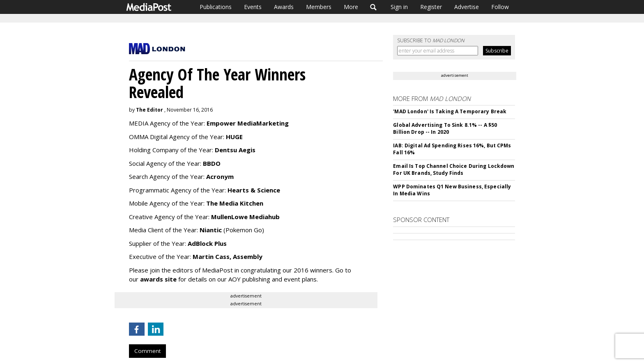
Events (253, 7)
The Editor (149, 110)
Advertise (467, 7)
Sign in (399, 7)
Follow (500, 7)
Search (374, 7)
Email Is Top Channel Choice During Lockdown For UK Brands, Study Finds (454, 169)
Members (319, 7)
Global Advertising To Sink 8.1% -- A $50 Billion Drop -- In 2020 (445, 128)
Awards (284, 7)
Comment (147, 351)
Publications (216, 7)
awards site (159, 279)
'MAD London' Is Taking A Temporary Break (450, 111)
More (351, 7)
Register (431, 7)
